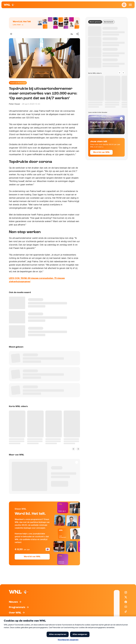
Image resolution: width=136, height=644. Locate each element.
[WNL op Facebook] (126, 602)
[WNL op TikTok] (126, 612)
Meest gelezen (95, 22)
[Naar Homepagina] (9, 5)
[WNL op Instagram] (126, 592)
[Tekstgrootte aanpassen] (72, 34)
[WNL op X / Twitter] (126, 597)
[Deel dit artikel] (78, 34)
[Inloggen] (124, 5)
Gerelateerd (108, 22)
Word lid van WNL (32, 557)
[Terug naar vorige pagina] (11, 34)
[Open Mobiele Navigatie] (130, 5)
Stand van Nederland (18, 83)
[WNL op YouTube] (126, 607)
